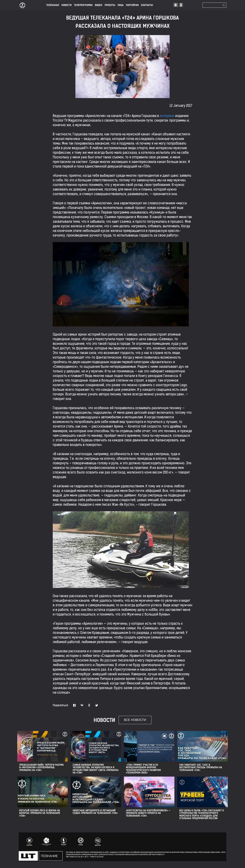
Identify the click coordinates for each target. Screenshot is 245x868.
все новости (135, 720)
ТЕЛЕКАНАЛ (53, 5)
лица (121, 5)
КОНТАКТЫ (147, 5)
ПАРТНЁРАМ (132, 5)
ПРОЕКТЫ (110, 5)
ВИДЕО (99, 5)
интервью (167, 116)
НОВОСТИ (67, 5)
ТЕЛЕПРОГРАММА (83, 5)
